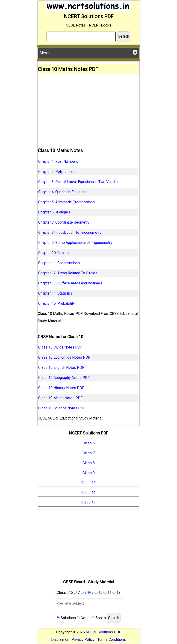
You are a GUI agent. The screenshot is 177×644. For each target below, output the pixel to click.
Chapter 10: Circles (53, 253)
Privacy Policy (83, 640)
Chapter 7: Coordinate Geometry (64, 222)
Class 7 (89, 453)
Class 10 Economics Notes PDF (64, 357)
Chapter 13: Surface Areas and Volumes (70, 283)
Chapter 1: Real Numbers (58, 161)
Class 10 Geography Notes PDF (64, 378)
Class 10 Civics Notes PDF (60, 347)
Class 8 (89, 463)
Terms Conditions (112, 640)
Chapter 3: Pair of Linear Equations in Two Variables (80, 182)
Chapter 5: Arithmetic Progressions (66, 202)
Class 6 (89, 443)
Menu (89, 52)
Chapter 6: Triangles (54, 212)
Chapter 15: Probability (57, 303)
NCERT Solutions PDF (103, 632)
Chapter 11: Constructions (59, 263)
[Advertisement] (88, 109)
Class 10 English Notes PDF (61, 368)
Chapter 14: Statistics (56, 293)
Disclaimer (60, 640)
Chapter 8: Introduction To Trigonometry (70, 232)
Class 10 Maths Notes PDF (60, 398)
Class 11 (88, 493)
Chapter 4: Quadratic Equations (63, 192)
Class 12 (88, 503)
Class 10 (88, 483)
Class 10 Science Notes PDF (62, 408)
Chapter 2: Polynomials (57, 172)
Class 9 (89, 473)
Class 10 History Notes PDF (61, 388)
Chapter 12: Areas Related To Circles (68, 273)
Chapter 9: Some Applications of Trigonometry (75, 243)
